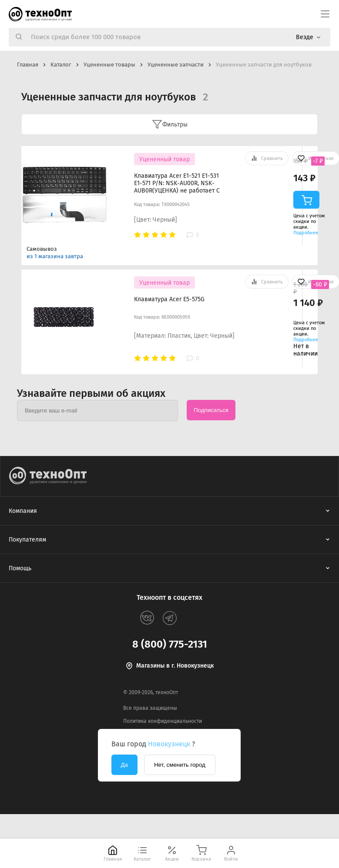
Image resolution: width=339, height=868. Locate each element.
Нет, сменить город (180, 765)
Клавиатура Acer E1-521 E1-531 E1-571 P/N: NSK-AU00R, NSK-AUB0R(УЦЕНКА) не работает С (177, 183)
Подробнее (306, 233)
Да (124, 765)
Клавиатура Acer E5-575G (169, 299)
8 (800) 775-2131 (170, 644)
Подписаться (211, 410)
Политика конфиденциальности (163, 721)
